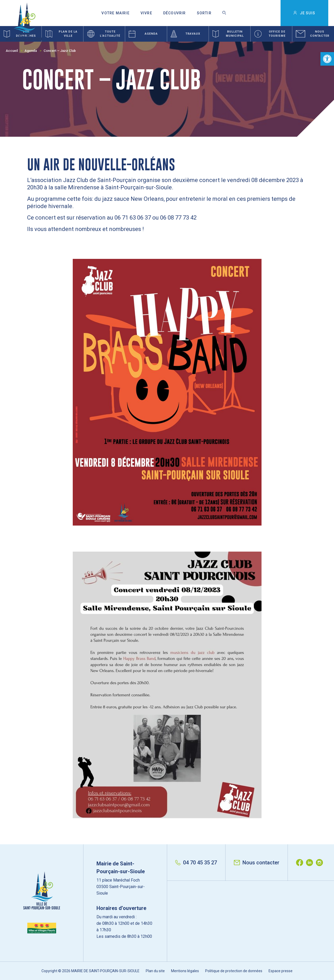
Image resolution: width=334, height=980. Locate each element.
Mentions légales (185, 971)
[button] (327, 59)
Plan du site (155, 971)
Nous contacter (257, 863)
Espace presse (281, 971)
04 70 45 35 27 (196, 863)
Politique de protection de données (234, 971)
